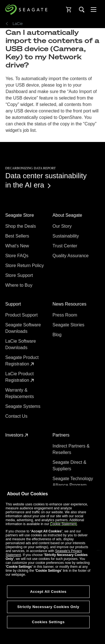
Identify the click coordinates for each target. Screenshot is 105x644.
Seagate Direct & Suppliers (70, 466)
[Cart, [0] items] (69, 10)
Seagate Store (20, 215)
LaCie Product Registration (20, 377)
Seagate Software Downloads (23, 328)
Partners (62, 435)
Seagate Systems (24, 406)
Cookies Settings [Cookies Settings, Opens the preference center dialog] (48, 622)
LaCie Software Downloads (21, 344)
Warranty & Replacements (20, 393)
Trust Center (66, 246)
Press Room (66, 315)
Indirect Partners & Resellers (71, 449)
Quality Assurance (71, 256)
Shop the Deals (22, 226)
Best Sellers (18, 236)
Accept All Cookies (48, 592)
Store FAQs (17, 256)
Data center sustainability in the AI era (46, 180)
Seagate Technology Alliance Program (73, 482)
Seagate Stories (69, 325)
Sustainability (66, 236)
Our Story (63, 226)
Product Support (22, 315)
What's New (18, 246)
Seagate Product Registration (22, 361)
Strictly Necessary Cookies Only (48, 607)
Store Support (20, 275)
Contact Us (17, 416)
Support (14, 304)
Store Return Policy (25, 265)
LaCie (18, 24)
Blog (58, 335)
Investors (17, 435)
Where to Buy (19, 285)
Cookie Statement (63, 524)
